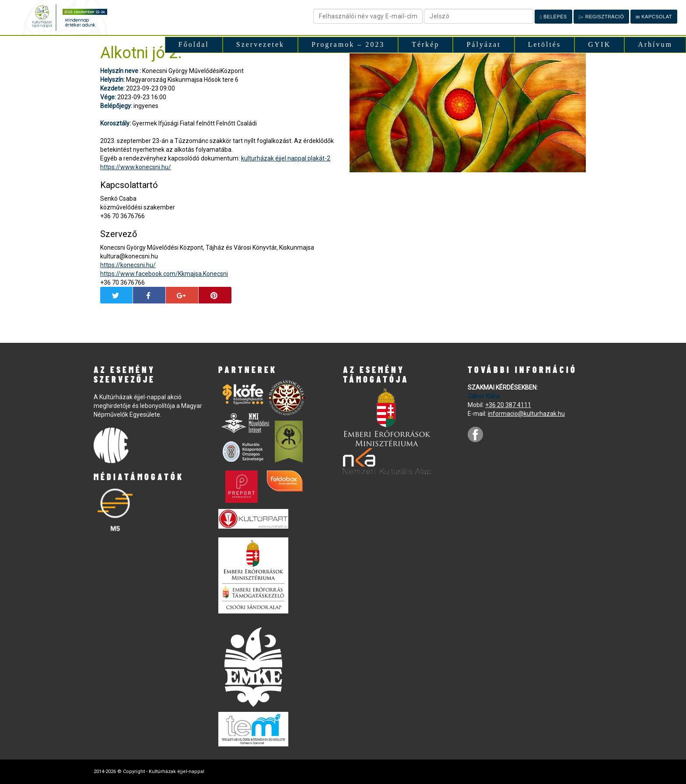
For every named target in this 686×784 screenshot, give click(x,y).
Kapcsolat (654, 17)
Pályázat (483, 44)
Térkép (425, 44)
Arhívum (655, 44)
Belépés (553, 17)
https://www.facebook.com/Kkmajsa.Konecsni (164, 274)
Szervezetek (260, 44)
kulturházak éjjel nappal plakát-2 (286, 158)
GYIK (599, 44)
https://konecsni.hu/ (128, 265)
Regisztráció (601, 17)
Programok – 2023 (348, 44)
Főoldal (194, 44)
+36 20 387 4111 (508, 405)
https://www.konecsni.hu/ (136, 167)
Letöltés (545, 44)
